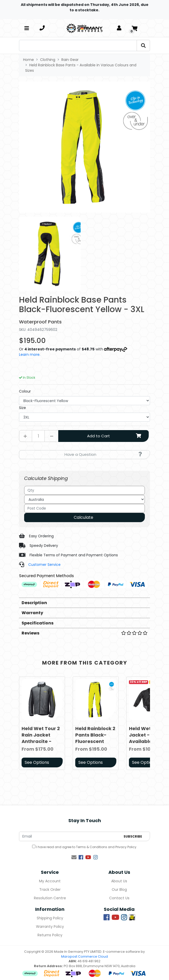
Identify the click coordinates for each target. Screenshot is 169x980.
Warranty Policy (50, 927)
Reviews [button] (85, 633)
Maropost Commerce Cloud (85, 956)
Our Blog (119, 890)
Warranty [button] (32, 613)
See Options (37, 762)
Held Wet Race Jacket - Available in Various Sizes (147, 738)
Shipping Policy (50, 918)
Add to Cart (115, 436)
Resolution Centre (50, 898)
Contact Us (119, 898)
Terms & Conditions (92, 847)
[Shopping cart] (135, 28)
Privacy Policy (126, 847)
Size (22, 408)
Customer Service (44, 565)
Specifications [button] (37, 623)
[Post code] (85, 508)
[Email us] (74, 857)
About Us (119, 881)
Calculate (83, 517)
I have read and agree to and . (85, 847)
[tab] (85, 602)
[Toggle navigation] (27, 28)
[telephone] (42, 28)
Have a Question (103, 454)
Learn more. (30, 355)
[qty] (85, 490)
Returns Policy (50, 935)
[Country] (85, 499)
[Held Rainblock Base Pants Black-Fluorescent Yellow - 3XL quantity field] (38, 436)
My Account (50, 881)
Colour (25, 391)
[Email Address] (70, 836)
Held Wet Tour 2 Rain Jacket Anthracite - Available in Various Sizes (41, 741)
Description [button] (34, 603)
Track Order (50, 890)
